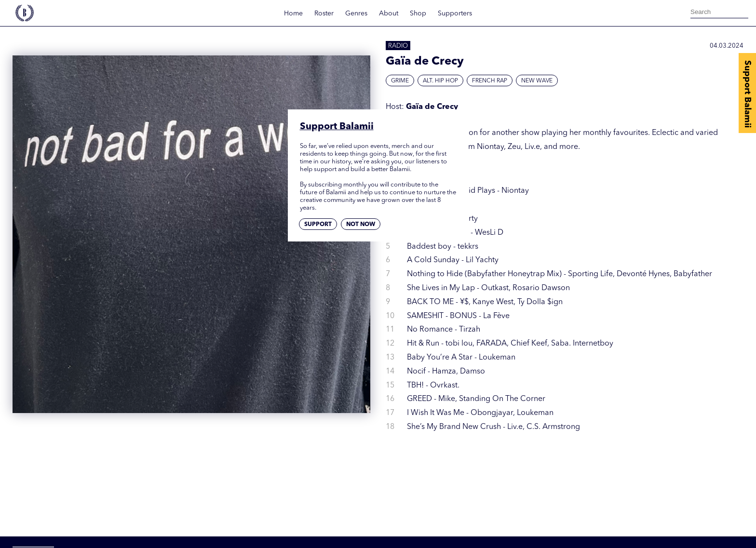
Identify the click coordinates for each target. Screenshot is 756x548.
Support (318, 225)
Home (293, 13)
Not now (361, 225)
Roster (324, 13)
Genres (356, 13)
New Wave (537, 81)
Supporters (455, 13)
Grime (400, 81)
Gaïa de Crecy (432, 107)
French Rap (490, 81)
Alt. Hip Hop (440, 81)
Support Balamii (747, 94)
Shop (418, 13)
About (389, 13)
